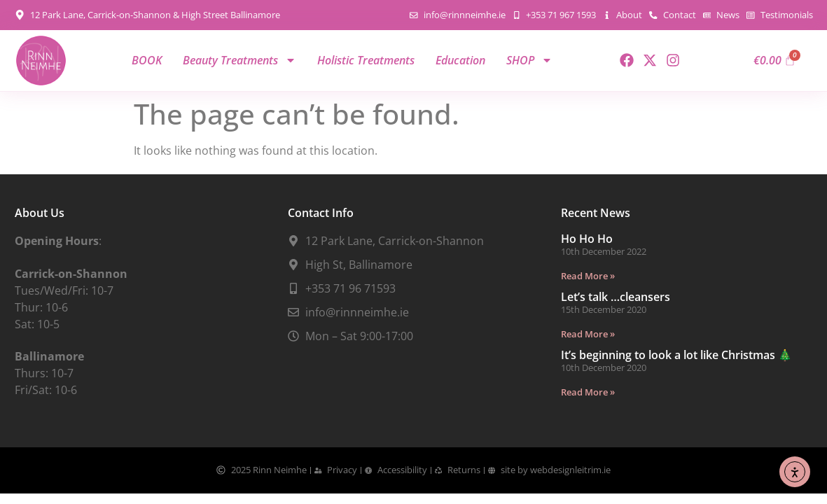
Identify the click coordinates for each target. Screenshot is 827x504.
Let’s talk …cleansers (616, 297)
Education (460, 60)
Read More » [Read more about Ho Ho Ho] (588, 276)
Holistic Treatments (366, 60)
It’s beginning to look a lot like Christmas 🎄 (676, 355)
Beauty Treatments (239, 60)
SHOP (529, 60)
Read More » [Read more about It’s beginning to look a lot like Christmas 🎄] (588, 392)
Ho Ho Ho (587, 239)
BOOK (147, 60)
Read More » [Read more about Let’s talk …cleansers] (588, 334)
